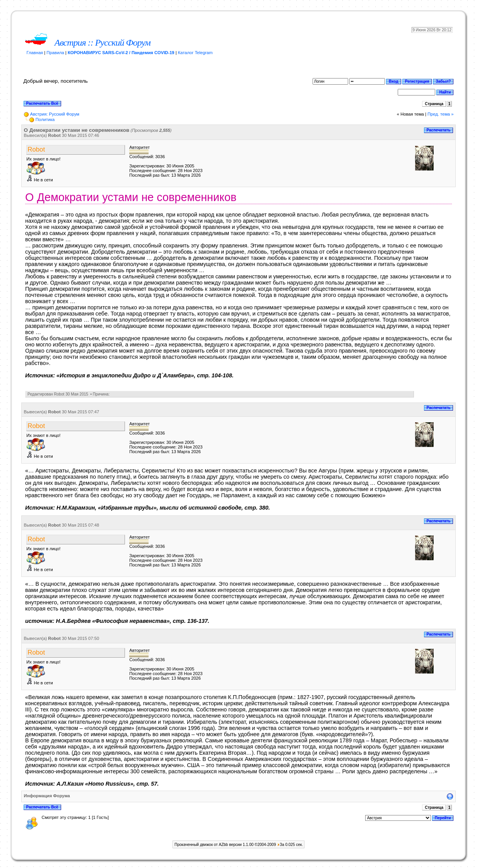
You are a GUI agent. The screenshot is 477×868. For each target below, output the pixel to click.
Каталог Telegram (195, 53)
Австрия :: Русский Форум (103, 43)
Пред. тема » (440, 114)
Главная (35, 53)
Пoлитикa (45, 119)
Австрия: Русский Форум (55, 114)
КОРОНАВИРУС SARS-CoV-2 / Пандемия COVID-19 (121, 53)
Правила (55, 53)
